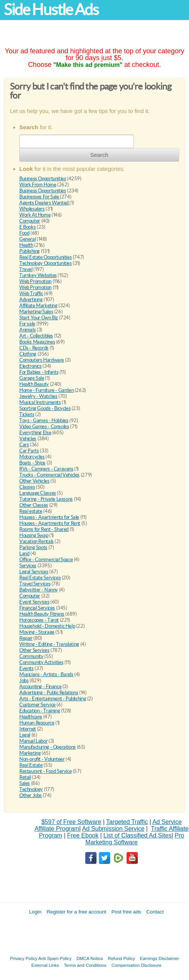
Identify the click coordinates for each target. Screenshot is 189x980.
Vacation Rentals (37, 541)
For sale (27, 324)
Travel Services (35, 584)
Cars (24, 445)
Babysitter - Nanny (39, 590)
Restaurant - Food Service (45, 771)
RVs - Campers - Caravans (46, 469)
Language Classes (38, 493)
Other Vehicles (34, 481)
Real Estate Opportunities (45, 257)
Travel (26, 269)
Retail (25, 777)
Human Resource (37, 723)
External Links (45, 965)
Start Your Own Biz (39, 318)
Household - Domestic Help (47, 626)
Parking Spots (33, 547)
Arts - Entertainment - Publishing (53, 699)
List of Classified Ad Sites (137, 835)
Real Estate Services (40, 578)
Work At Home (35, 215)
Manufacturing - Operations (48, 747)
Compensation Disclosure (136, 965)
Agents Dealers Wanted (44, 203)
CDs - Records (34, 348)
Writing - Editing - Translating (49, 644)
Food (24, 233)
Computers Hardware (42, 360)
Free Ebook (83, 835)
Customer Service (37, 705)
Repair (26, 638)
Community (31, 656)
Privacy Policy (23, 958)
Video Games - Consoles (44, 427)
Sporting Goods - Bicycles (45, 408)
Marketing (30, 753)
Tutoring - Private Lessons (46, 499)
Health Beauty (34, 384)
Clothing (28, 354)
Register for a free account (76, 912)
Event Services (34, 602)
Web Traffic (31, 293)
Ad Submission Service (113, 829)
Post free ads (126, 912)
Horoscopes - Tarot (39, 620)
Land (24, 553)
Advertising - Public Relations (49, 693)
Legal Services (34, 572)
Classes (27, 487)
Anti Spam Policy (55, 958)
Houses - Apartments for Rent (50, 523)
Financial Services (37, 608)
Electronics (30, 366)
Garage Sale (32, 378)
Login (35, 912)
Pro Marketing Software (135, 839)
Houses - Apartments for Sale (49, 517)
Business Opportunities (43, 179)
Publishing (30, 251)
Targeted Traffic (127, 822)
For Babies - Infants (39, 372)
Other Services (34, 650)
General (27, 239)
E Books (27, 227)
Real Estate (31, 765)
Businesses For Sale (40, 197)
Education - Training (40, 711)
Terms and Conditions (85, 965)
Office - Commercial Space (46, 560)
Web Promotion (35, 281)
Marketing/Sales (36, 312)
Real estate (31, 511)
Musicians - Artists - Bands (46, 674)
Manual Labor (33, 741)
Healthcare (31, 717)
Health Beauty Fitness (42, 614)
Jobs (24, 680)
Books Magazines (37, 342)
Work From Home (38, 185)
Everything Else (35, 433)
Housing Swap (34, 535)
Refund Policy (122, 958)
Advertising (31, 300)
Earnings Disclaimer (160, 958)
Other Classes (34, 505)
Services (28, 566)
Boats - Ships (32, 463)
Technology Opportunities (46, 263)
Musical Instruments (40, 402)
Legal (25, 735)
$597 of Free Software (71, 822)
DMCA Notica (90, 958)
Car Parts (29, 451)
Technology (31, 789)
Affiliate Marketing (38, 306)
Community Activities (41, 662)
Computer (30, 221)
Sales (25, 783)
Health (26, 245)
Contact (155, 912)
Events (27, 668)
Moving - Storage (37, 632)
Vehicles (28, 439)
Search (99, 155)
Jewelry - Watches (38, 396)
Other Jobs (30, 795)
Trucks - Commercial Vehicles (49, 475)
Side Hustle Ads (51, 10)
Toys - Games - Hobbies (44, 420)
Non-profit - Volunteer (42, 759)
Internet (28, 729)
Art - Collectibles (36, 336)
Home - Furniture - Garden (46, 390)
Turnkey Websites (38, 275)
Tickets (27, 414)
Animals (27, 330)
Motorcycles (32, 457)
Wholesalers (32, 209)
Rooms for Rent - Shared (44, 529)
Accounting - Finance (40, 687)
